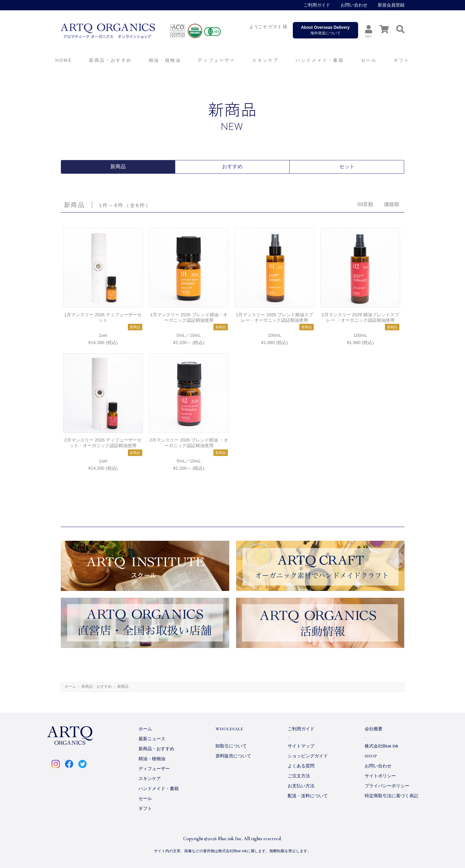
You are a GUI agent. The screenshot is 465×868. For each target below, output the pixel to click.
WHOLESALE (229, 729)
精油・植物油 (152, 759)
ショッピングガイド (308, 756)
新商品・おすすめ (97, 686)
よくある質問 (301, 766)
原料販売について (233, 756)
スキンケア (150, 779)
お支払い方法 (301, 786)
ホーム (70, 686)
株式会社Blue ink (381, 746)
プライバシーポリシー (387, 786)
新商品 (118, 167)
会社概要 (374, 729)
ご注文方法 (299, 776)
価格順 (392, 204)
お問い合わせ (354, 5)
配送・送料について (308, 796)
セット (347, 167)
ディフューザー (216, 60)
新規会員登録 (391, 5)
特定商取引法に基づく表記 (391, 796)
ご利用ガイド (317, 5)
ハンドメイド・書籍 (159, 789)
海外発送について (325, 30)
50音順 (366, 204)
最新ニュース (152, 739)
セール (145, 798)
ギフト (145, 808)
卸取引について (231, 746)
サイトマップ (301, 746)
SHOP (371, 756)
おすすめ (232, 167)
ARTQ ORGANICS (155, 31)
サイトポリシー (380, 776)
